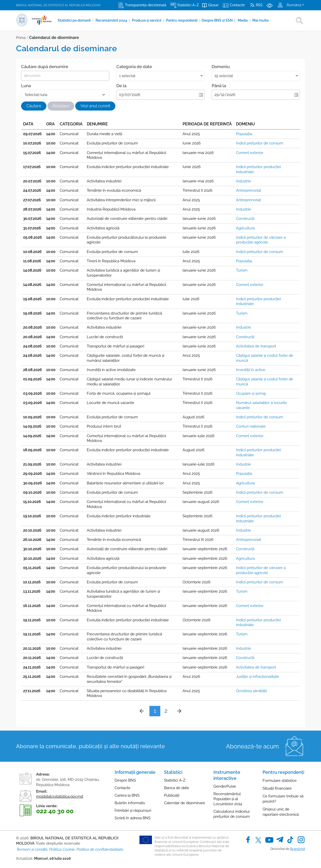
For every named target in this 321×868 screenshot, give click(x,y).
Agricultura (245, 228)
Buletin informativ (130, 803)
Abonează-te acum (252, 746)
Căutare (34, 106)
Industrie (244, 181)
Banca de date (177, 788)
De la (121, 86)
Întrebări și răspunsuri (133, 810)
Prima (21, 38)
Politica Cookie (62, 849)
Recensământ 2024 (112, 20)
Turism (242, 270)
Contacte (123, 788)
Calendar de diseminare (185, 803)
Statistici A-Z (175, 780)
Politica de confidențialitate (100, 849)
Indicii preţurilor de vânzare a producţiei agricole (261, 240)
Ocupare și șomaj (251, 393)
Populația (244, 134)
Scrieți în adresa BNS (133, 818)
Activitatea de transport (256, 346)
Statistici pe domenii (74, 20)
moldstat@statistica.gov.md (60, 796)
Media (244, 20)
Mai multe (261, 20)
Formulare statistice (280, 781)
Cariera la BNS (127, 795)
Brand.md (298, 849)
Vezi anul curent (95, 106)
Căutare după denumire (45, 67)
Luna (26, 86)
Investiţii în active (251, 370)
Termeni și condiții (31, 849)
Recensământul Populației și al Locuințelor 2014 (228, 799)
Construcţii (245, 219)
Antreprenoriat (249, 190)
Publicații (172, 795)
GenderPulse (225, 786)
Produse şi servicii (147, 20)
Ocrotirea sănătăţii (251, 691)
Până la (219, 86)
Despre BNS (125, 780)
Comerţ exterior (250, 153)
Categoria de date (134, 67)
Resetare (61, 106)
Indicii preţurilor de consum (260, 143)
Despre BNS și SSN (219, 20)
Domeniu (221, 67)
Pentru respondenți (182, 20)
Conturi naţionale (251, 426)
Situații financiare (277, 788)
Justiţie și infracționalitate (258, 677)
